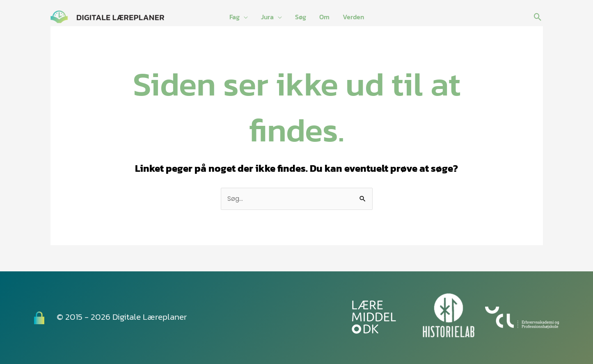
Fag (235, 17)
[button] (538, 17)
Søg (301, 17)
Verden (353, 17)
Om (324, 17)
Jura (267, 17)
